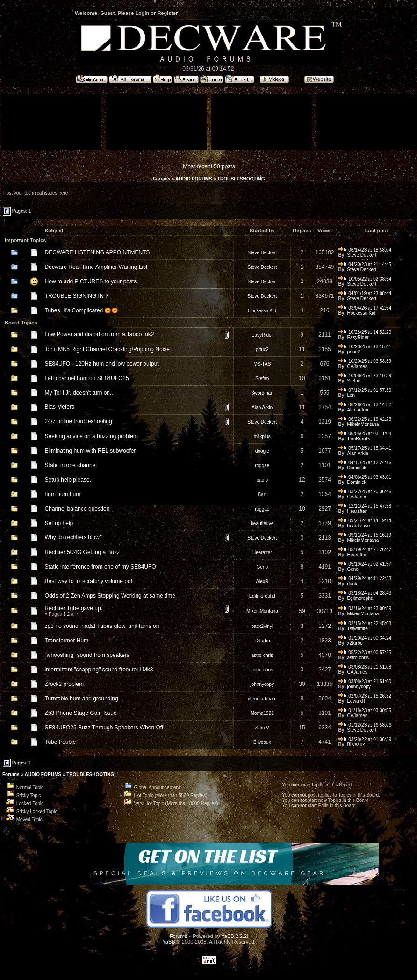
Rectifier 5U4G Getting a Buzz (83, 552)
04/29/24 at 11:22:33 (365, 579)
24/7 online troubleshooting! (79, 421)
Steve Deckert (262, 253)
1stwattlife (357, 629)
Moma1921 (262, 713)
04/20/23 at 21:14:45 (365, 264)
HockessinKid (262, 311)
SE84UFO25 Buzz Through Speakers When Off (104, 728)
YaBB (169, 942)
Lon (351, 395)
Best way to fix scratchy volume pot (89, 581)
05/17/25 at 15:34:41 (365, 448)
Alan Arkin (262, 407)
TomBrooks (359, 439)
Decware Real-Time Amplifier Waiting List (96, 267)
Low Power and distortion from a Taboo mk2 (100, 334)
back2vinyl (262, 626)
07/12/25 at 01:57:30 (365, 390)
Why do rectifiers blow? (74, 537)
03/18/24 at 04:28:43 (365, 593)
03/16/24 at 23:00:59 (365, 609)
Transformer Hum (67, 641)
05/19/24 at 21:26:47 (365, 550)
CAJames (357, 366)
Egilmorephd (262, 596)
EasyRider (262, 335)
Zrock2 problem (64, 684)
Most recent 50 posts (209, 166)
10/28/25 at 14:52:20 (365, 332)
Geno (262, 567)
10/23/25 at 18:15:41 (365, 347)
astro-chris (262, 655)
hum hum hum (63, 494)
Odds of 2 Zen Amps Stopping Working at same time (110, 596)
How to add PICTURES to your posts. (92, 281)
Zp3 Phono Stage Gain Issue (81, 713)
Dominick (356, 468)
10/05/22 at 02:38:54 (365, 279)
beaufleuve (262, 523)
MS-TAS (262, 364)
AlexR (262, 581)
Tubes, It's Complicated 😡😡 (82, 310)
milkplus (262, 436)
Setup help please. (68, 480)
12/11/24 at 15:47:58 (365, 506)
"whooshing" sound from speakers (87, 655)
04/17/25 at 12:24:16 (365, 463)
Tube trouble (61, 742)
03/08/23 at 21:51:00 (365, 681)
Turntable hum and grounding (82, 699)
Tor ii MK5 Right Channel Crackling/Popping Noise (107, 349)
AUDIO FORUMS (194, 179)
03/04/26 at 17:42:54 (365, 308)
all (73, 614)
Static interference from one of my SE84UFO (101, 567)
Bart (262, 494)
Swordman (262, 393)
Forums (162, 179)
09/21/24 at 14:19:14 (365, 521)
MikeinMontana (363, 424)
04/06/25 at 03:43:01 (365, 477)
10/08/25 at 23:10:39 (365, 376)
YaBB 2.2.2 (234, 936)
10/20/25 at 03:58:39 (365, 361)
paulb (262, 480)
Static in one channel (71, 465)
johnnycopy (262, 684)
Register (167, 13)
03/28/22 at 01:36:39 (365, 739)
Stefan (262, 378)
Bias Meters (60, 407)
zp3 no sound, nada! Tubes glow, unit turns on (102, 626)
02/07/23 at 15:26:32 (365, 696)
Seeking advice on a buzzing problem (91, 436)
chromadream (262, 699)
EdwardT (356, 701)
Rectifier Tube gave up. (74, 608)
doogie (262, 451)
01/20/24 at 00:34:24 (365, 638)
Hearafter (357, 511)
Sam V (262, 728)
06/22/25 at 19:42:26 (365, 419)
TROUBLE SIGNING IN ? (77, 296)
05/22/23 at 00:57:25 (365, 652)
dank (352, 584)
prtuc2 (262, 349)
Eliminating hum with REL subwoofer (90, 451)
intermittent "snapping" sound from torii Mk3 (99, 670)
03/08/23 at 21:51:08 (365, 667)
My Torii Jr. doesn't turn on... (80, 393)
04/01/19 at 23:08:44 (365, 293)
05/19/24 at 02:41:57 (365, 564)
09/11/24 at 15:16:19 (365, 535)
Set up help (59, 523)
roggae (262, 465)
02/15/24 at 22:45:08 (365, 623)
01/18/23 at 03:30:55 (365, 710)
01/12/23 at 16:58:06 (365, 725)
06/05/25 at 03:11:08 (365, 434)
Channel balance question (77, 509)
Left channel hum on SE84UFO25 (87, 378)
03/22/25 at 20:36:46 (365, 492)
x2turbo (262, 641)
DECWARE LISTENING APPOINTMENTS (97, 252)
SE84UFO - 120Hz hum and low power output (102, 364)
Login (142, 13)
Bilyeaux (262, 742)
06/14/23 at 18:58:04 (365, 250)
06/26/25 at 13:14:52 (365, 405)
